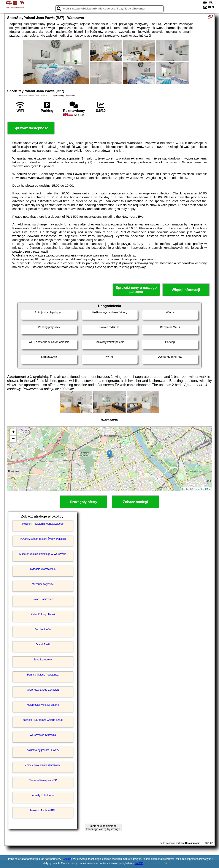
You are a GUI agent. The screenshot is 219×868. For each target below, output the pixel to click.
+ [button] (13, 432)
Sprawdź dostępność (31, 128)
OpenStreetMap (202, 489)
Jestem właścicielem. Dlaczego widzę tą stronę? (103, 827)
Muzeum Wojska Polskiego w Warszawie (43, 554)
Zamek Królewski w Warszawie (43, 765)
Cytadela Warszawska (43, 569)
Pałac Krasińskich (43, 599)
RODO (139, 863)
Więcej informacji (186, 290)
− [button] (13, 439)
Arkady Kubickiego (43, 795)
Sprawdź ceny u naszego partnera (136, 290)
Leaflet (186, 489)
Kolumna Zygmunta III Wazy (43, 750)
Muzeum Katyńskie (43, 584)
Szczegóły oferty (84, 502)
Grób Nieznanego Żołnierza (43, 690)
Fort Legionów (43, 629)
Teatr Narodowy (43, 660)
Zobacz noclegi (135, 502)
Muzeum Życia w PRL (43, 810)
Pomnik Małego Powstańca (43, 675)
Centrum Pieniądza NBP (43, 780)
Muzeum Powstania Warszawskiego (43, 524)
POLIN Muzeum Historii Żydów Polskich (43, 539)
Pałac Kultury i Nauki (43, 614)
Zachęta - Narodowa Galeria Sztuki (43, 720)
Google (67, 859)
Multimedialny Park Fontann (43, 705)
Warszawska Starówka (43, 735)
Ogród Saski (43, 644)
